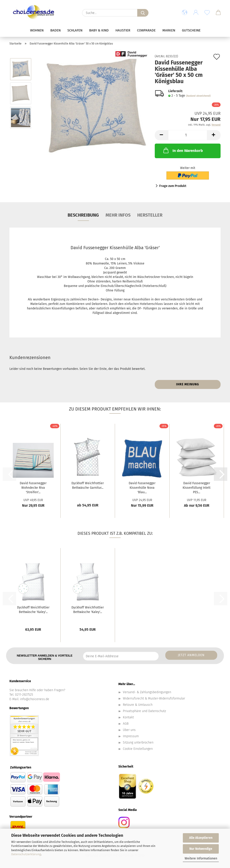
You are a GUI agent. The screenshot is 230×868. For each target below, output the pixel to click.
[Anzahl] (188, 135)
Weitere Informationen (201, 858)
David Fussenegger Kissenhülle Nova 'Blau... (142, 488)
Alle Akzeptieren (201, 838)
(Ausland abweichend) (198, 96)
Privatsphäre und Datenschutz (144, 711)
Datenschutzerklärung (26, 854)
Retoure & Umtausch (138, 705)
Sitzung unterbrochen (138, 743)
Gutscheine (191, 30)
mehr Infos (118, 215)
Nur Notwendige (201, 849)
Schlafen (75, 30)
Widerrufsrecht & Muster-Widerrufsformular (154, 698)
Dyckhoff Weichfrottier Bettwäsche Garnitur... (88, 485)
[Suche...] (143, 13)
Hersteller (150, 215)
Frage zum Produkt (173, 186)
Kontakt (128, 717)
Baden (55, 30)
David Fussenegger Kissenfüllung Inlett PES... (197, 488)
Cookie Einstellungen (138, 749)
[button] (185, 13)
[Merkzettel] (207, 13)
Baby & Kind (99, 30)
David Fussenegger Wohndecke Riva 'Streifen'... (33, 488)
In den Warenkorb (183, 150)
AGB (126, 724)
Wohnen (37, 30)
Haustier (123, 30)
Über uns (129, 730)
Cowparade (146, 30)
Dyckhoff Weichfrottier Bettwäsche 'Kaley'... (33, 610)
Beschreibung (83, 215)
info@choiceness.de (35, 699)
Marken (169, 30)
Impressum (131, 736)
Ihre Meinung (188, 384)
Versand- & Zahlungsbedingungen (147, 692)
